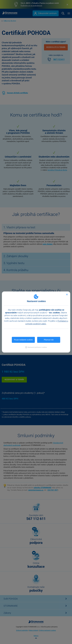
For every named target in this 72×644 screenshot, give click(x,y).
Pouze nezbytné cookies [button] (23, 340)
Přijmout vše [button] (49, 340)
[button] (36, 347)
